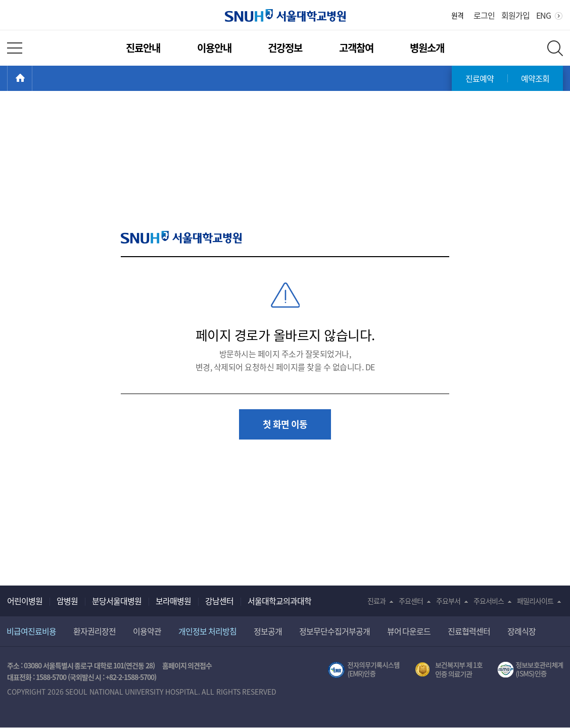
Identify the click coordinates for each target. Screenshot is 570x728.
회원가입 (515, 15)
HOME (32, 78)
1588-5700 (51, 677)
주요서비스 (489, 601)
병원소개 (427, 48)
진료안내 (143, 48)
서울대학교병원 (285, 15)
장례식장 (521, 631)
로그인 (484, 15)
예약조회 (535, 78)
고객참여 (356, 48)
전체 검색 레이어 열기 (555, 48)
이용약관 (147, 631)
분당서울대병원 (117, 601)
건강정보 (285, 48)
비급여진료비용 (31, 631)
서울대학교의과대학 (279, 601)
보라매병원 (173, 601)
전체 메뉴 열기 (15, 48)
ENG (543, 15)
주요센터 (411, 601)
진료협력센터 (469, 631)
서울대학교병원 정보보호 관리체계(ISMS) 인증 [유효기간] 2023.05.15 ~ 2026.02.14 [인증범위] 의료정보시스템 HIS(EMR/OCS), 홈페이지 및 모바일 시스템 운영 (530, 670)
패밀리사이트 (535, 601)
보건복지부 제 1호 (449, 670)
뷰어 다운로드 (409, 631)
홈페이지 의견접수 (187, 665)
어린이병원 (25, 601)
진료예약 (480, 78)
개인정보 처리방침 (207, 631)
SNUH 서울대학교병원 (181, 237)
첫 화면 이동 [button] (285, 424)
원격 (457, 15)
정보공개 (268, 631)
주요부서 (448, 601)
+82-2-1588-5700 (130, 677)
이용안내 (214, 48)
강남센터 (219, 601)
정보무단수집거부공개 (335, 631)
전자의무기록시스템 (364, 670)
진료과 (376, 601)
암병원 (67, 601)
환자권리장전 (94, 631)
